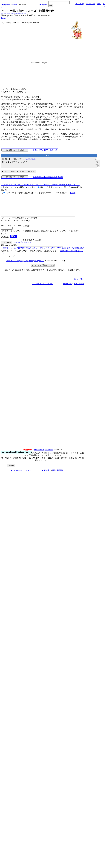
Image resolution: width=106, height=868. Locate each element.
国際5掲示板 (79, 288)
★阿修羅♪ (6, 5)
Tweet (3, 18)
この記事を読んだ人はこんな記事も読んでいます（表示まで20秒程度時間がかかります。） (40, 185)
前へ (82, 283)
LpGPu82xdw (31, 159)
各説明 (72, 193)
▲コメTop (80, 4)
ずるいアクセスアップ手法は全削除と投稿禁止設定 (62, 252)
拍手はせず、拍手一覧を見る (45, 150)
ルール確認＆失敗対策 (22, 247)
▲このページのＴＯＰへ (42, 288)
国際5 (14, 5)
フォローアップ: (8, 261)
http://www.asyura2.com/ (43, 454)
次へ (99, 4)
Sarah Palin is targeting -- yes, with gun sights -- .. (25, 265)
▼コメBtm (91, 4)
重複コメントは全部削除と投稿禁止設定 (20, 252)
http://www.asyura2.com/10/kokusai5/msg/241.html (13, 14)
